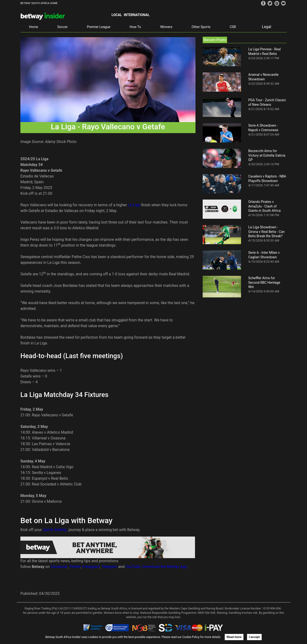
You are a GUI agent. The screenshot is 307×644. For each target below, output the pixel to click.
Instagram (91, 567)
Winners (166, 27)
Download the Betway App (165, 567)
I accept (254, 637)
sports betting (55, 530)
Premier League (99, 27)
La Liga (134, 205)
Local (117, 15)
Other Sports (201, 27)
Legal (267, 27)
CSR (233, 27)
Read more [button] (234, 637)
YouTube (133, 567)
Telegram (109, 567)
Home (34, 27)
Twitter (75, 567)
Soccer (62, 27)
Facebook (59, 567)
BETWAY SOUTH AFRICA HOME (39, 3)
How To (135, 27)
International (137, 15)
